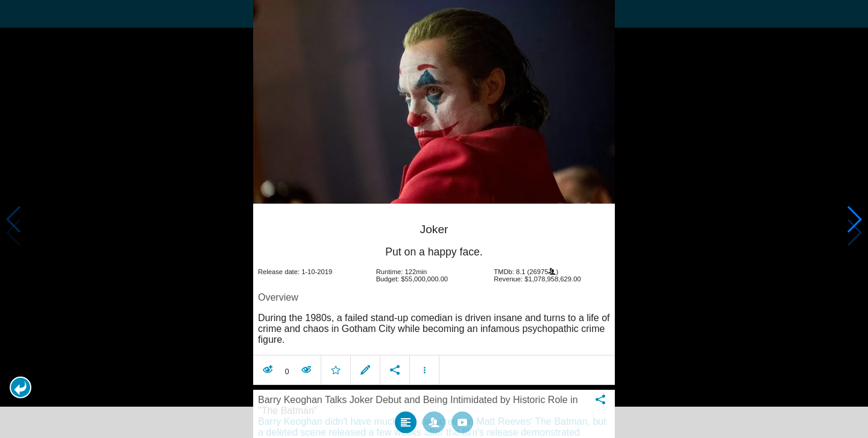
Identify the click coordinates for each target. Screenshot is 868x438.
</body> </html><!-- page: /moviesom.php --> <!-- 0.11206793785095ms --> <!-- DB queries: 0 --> (434, 219)
